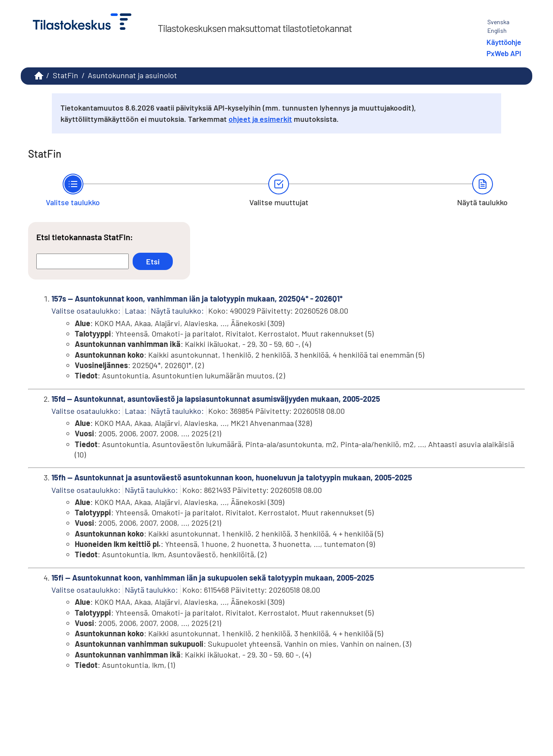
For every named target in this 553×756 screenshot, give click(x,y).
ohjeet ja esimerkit (260, 119)
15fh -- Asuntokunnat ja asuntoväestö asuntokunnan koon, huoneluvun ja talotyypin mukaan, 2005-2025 (232, 477)
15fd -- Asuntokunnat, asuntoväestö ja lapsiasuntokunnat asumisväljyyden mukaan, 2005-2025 (216, 399)
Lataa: (136, 311)
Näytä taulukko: (177, 311)
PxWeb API (504, 53)
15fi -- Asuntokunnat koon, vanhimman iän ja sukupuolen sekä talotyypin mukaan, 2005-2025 (213, 578)
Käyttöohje (504, 42)
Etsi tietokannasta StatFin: (85, 237)
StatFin (65, 75)
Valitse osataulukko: (86, 311)
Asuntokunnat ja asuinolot (132, 75)
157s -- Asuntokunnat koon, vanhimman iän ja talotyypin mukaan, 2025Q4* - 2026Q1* (197, 299)
